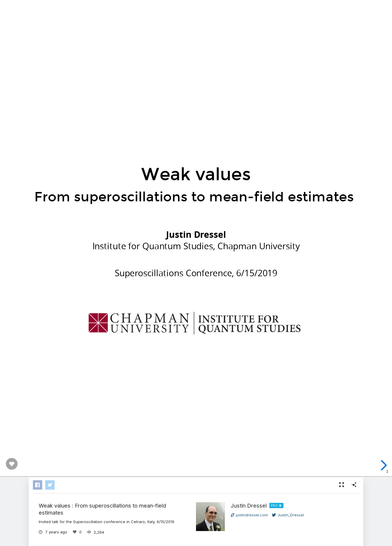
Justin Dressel (249, 505)
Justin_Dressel (288, 515)
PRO (274, 505)
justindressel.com (249, 515)
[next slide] (383, 465)
